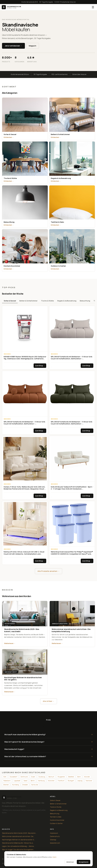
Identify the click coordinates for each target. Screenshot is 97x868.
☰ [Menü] (93, 7)
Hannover (89, 781)
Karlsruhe (35, 785)
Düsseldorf (13, 777)
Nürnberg (15, 785)
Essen (33, 777)
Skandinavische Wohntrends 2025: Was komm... (19, 833)
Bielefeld (71, 777)
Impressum (54, 833)
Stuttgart (71, 781)
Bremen (6, 785)
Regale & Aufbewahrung (67, 301)
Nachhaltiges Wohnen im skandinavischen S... (19, 840)
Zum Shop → (40, 366)
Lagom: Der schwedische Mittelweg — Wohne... (18, 846)
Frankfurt (61, 781)
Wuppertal (61, 777)
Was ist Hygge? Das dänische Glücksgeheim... (18, 850)
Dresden (25, 785)
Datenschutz (55, 836)
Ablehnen (70, 862)
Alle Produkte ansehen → (48, 571)
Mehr (55, 857)
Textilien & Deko (56, 817)
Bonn (79, 777)
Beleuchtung (85, 301)
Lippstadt (17, 781)
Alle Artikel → (49, 701)
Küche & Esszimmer (57, 820)
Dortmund (24, 777)
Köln (5, 777)
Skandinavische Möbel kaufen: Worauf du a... (18, 843)
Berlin (33, 781)
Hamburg (41, 781)
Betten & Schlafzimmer (28, 301)
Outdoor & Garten (56, 823)
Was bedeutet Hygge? (48, 749)
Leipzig (80, 781)
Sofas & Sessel (10, 301)
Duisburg (42, 777)
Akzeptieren (84, 862)
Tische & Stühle (47, 301)
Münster (87, 777)
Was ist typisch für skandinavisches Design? (48, 742)
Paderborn (7, 781)
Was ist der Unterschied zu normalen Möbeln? (48, 756)
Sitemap (53, 840)
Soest (25, 781)
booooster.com (55, 843)
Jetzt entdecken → (13, 46)
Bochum (51, 777)
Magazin (33, 46)
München (51, 781)
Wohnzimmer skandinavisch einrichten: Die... (18, 836)
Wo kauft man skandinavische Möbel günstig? (48, 734)
